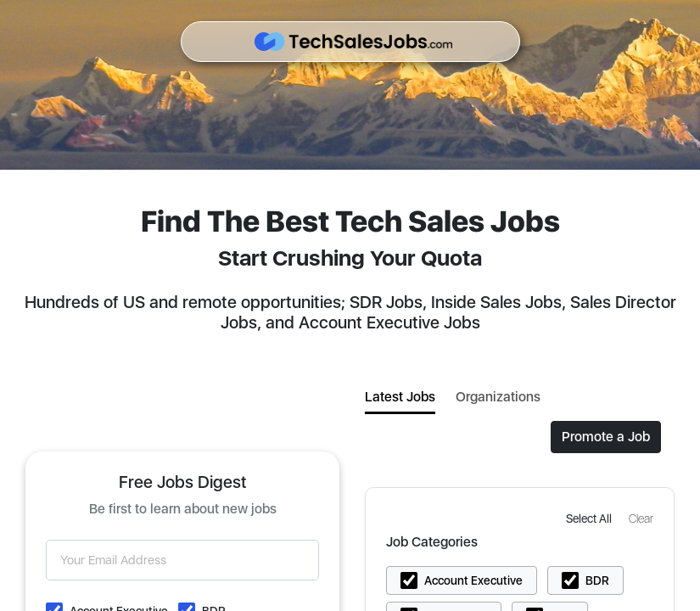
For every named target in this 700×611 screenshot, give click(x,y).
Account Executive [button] (473, 580)
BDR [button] (597, 580)
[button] (591, 518)
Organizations (498, 397)
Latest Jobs (400, 397)
